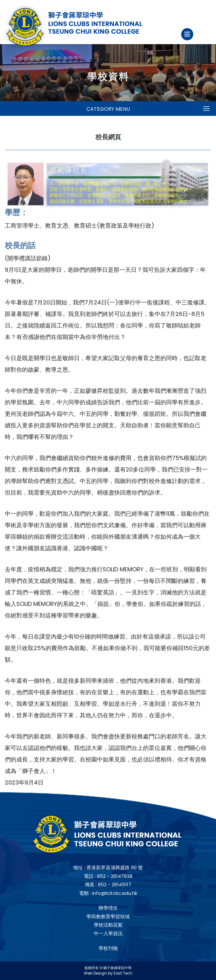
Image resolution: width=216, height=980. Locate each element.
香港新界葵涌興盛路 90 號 (115, 868)
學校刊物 (108, 948)
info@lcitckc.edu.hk (115, 893)
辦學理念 (108, 908)
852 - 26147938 (115, 876)
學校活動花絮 (108, 925)
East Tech (123, 973)
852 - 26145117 (115, 884)
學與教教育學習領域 (108, 916)
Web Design (95, 973)
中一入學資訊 (108, 933)
